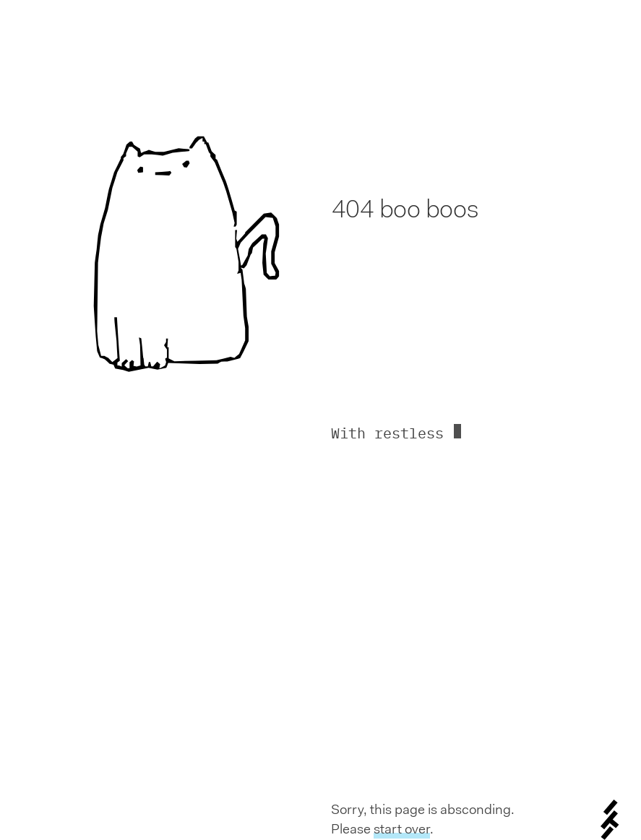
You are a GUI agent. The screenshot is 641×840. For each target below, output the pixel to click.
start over (402, 829)
